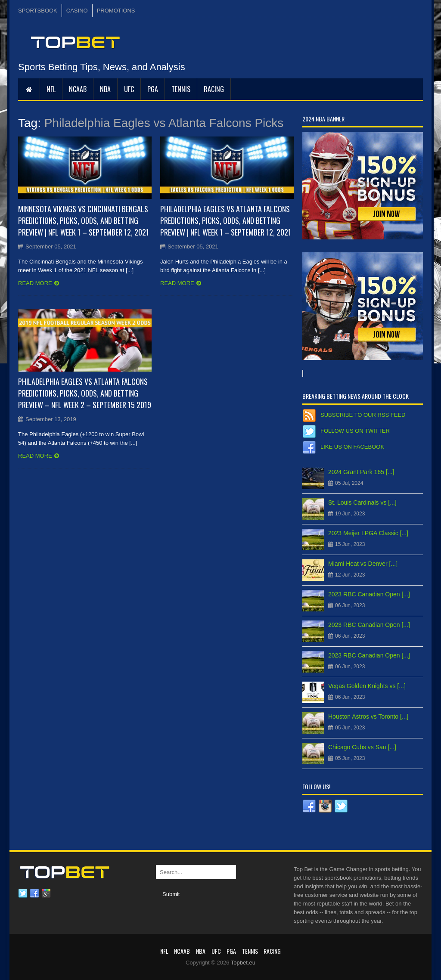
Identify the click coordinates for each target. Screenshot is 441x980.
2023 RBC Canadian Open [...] (369, 594)
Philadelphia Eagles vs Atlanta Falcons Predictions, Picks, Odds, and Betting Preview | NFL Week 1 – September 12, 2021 (226, 220)
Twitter (23, 893)
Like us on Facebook (352, 447)
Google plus (46, 893)
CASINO (77, 11)
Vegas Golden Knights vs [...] (367, 686)
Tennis (181, 89)
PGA (153, 89)
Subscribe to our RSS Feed (363, 415)
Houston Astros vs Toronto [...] (368, 716)
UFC (129, 89)
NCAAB (78, 89)
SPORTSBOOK (38, 11)
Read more (35, 283)
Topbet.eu (243, 963)
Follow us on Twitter (355, 431)
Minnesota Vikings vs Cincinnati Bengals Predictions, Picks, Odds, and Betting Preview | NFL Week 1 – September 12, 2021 (84, 220)
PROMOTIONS (116, 11)
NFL (51, 89)
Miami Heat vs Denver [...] (363, 564)
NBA (105, 89)
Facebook (34, 893)
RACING (214, 89)
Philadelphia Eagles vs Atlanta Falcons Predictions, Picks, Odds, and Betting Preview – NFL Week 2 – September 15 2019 (85, 393)
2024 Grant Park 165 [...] (361, 472)
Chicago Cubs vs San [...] (362, 747)
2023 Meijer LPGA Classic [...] (368, 533)
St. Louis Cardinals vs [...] (362, 502)
